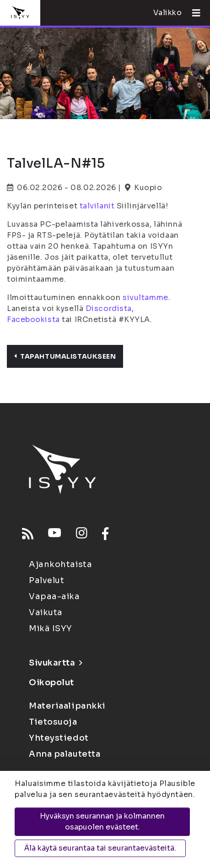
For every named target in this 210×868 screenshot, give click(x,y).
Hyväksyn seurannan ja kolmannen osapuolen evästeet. (102, 822)
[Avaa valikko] (193, 13)
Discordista (109, 308)
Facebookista (33, 319)
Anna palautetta (65, 754)
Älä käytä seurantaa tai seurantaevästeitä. (100, 848)
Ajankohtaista (60, 564)
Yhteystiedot (59, 738)
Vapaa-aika (54, 596)
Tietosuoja (53, 722)
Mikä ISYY (51, 628)
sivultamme (145, 298)
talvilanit (97, 206)
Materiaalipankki (67, 706)
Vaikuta (46, 612)
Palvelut (46, 580)
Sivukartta (55, 663)
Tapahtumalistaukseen (65, 356)
